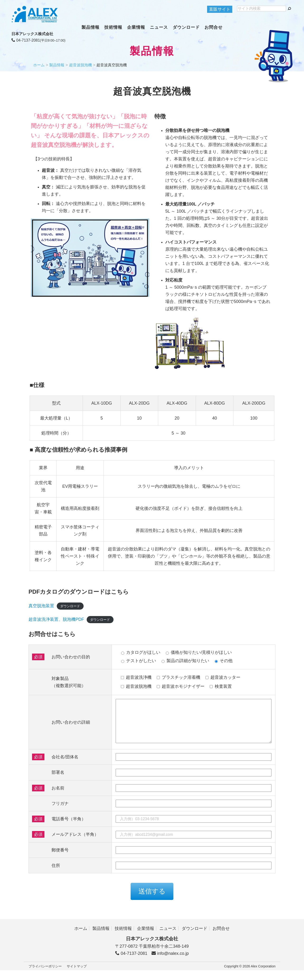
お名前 (58, 798)
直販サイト (220, 9)
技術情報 (113, 27)
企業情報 (136, 27)
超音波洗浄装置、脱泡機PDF (56, 619)
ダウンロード (186, 27)
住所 (56, 875)
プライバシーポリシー (45, 976)
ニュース (159, 27)
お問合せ (214, 27)
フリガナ (60, 813)
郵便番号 (60, 860)
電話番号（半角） (69, 828)
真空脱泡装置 (41, 606)
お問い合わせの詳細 (71, 727)
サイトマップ (77, 976)
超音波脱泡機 (81, 65)
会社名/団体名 (65, 766)
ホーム (39, 65)
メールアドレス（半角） (75, 844)
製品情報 (90, 27)
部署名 (58, 782)
